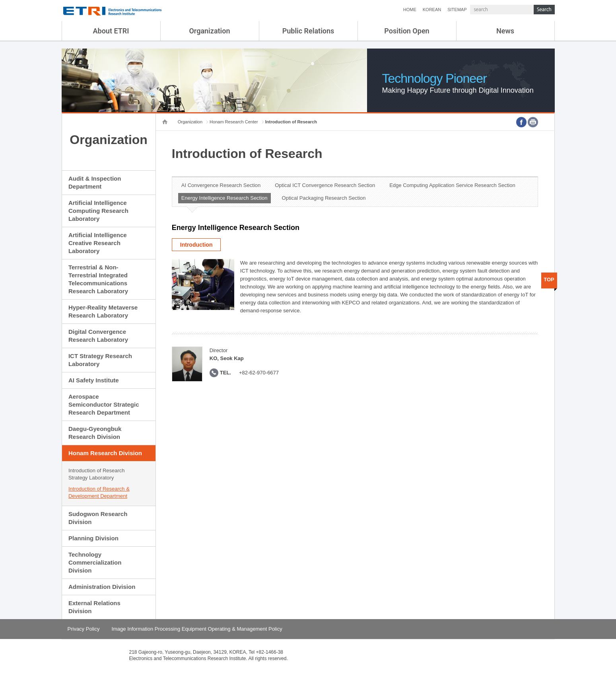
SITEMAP (457, 10)
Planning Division (93, 538)
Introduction (196, 245)
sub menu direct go (0, 0)
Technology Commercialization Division (95, 562)
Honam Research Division (105, 453)
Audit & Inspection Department (95, 182)
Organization (209, 31)
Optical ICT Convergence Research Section (325, 185)
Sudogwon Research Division (98, 518)
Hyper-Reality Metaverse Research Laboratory (103, 311)
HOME (410, 10)
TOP (549, 280)
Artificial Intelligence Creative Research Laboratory (98, 243)
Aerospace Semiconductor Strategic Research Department (104, 404)
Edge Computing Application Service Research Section (452, 185)
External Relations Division (94, 607)
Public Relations (308, 31)
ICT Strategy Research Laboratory (100, 360)
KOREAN (432, 10)
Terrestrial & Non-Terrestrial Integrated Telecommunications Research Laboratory (98, 279)
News (505, 31)
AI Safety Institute (94, 380)
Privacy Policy (84, 629)
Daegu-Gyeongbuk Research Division (95, 433)
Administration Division (102, 587)
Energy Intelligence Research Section (224, 198)
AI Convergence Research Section (221, 185)
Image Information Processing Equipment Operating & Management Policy (197, 629)
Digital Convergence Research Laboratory (98, 336)
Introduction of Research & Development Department (99, 492)
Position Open (407, 31)
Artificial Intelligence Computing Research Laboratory (98, 211)
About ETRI (111, 31)
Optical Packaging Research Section (324, 198)
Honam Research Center (234, 122)
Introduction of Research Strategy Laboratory (97, 474)
